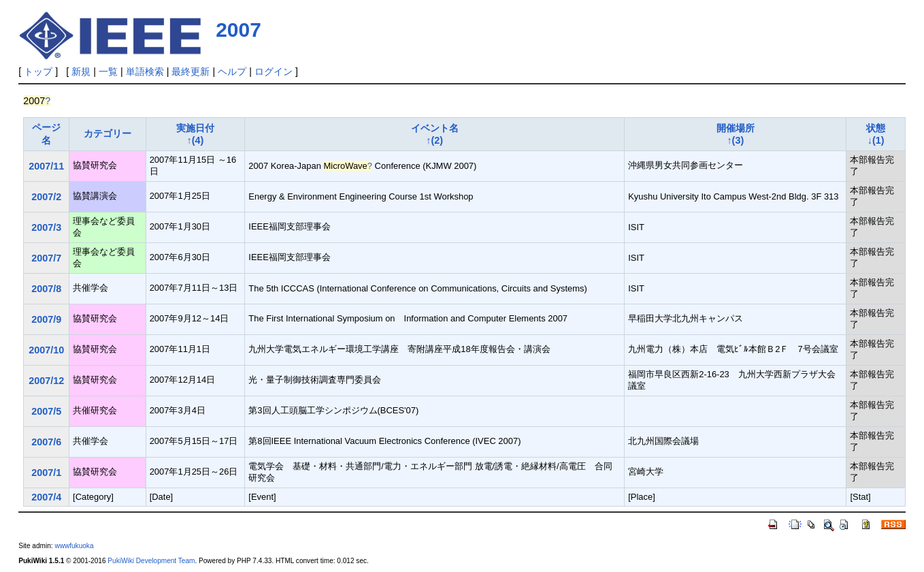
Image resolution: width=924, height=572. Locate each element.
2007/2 (46, 197)
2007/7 (46, 258)
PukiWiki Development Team (151, 561)
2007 (238, 30)
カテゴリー (108, 133)
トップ (38, 71)
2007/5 (46, 411)
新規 (81, 71)
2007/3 (46, 227)
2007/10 (46, 350)
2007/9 (46, 319)
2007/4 (46, 497)
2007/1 (46, 473)
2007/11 (46, 166)
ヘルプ (232, 71)
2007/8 (46, 289)
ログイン (274, 71)
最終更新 (191, 71)
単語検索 (145, 71)
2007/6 (46, 442)
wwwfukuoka (74, 546)
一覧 (108, 71)
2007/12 (46, 381)
